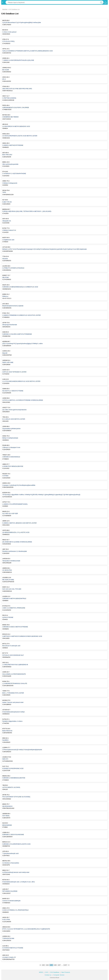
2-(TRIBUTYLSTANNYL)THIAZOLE (13, 268)
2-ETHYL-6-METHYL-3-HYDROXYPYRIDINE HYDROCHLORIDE (23, 400)
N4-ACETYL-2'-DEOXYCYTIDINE (13, 391)
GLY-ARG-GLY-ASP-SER (10, 513)
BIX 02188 (6, 70)
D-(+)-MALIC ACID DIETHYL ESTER (14, 419)
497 (59, 965)
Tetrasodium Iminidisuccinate (11, 561)
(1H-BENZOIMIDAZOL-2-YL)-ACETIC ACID (16, 532)
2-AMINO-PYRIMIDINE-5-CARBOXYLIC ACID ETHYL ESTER (22, 315)
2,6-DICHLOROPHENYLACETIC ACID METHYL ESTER (20, 136)
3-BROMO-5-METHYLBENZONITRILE (14, 599)
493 (43, 965)
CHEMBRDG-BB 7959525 (10, 117)
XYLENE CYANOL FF (9, 957)
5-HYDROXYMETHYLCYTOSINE (13, 948)
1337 (65, 965)
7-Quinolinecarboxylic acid (10, 853)
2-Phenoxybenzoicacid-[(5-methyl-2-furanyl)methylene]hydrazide (22, 750)
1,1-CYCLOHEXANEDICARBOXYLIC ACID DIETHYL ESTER (21, 381)
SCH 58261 (6, 816)
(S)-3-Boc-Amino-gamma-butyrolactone (14, 410)
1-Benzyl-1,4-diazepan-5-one (11, 447)
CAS (47, 972)
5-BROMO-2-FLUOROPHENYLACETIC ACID (16, 844)
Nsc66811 (5, 740)
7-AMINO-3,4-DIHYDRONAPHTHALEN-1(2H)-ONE (18, 60)
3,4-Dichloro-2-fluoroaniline (11, 863)
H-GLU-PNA (6, 920)
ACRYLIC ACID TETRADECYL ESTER (14, 372)
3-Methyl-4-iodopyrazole (10, 183)
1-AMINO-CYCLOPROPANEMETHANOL (15, 504)
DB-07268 (5, 277)
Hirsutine (5, 259)
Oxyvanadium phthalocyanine (11, 429)
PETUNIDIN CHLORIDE (10, 891)
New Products (66, 972)
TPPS (4, 192)
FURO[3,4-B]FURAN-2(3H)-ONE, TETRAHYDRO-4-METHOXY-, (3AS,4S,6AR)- (27, 211)
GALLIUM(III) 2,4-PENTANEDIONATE (14, 674)
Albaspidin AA (7, 221)
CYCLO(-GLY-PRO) (8, 41)
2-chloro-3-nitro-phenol (9, 32)
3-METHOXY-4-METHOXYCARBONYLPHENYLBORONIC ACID (22, 636)
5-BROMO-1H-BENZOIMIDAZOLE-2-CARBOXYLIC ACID (20, 287)
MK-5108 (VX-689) (8, 580)
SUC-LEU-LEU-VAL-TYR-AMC (12, 589)
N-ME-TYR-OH (7, 202)
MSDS (41, 972)
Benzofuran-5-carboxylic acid (11, 646)
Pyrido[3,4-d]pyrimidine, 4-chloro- (13, 721)
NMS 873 (5, 759)
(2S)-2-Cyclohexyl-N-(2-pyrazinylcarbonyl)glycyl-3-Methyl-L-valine (23, 344)
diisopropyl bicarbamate (10, 325)
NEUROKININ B (7, 806)
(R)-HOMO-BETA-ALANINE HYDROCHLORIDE (17, 542)
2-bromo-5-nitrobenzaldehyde (11, 901)
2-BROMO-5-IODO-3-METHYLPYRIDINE (15, 627)
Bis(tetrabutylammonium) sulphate (13, 306)
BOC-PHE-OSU (7, 155)
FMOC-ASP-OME (8, 362)
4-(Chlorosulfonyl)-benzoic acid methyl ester (16, 872)
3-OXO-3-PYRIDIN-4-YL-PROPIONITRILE (15, 910)
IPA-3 (4, 79)
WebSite (5, 9)
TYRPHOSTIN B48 (8, 938)
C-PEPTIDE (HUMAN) (9, 98)
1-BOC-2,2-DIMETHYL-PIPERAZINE (14, 608)
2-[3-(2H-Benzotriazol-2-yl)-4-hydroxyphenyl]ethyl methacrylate (22, 22)
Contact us (48, 975)
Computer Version (59, 975)
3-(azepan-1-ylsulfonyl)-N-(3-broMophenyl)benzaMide (19, 485)
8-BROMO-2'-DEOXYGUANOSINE (13, 835)
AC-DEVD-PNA (7, 570)
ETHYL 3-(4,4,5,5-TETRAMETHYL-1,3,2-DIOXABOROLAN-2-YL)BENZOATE (26, 929)
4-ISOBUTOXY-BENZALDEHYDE (13, 466)
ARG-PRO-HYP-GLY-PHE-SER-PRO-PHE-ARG (17, 89)
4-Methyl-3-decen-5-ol (9, 230)
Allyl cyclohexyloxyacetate (10, 164)
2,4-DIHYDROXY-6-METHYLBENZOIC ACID (16, 126)
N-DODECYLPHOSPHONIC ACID (13, 768)
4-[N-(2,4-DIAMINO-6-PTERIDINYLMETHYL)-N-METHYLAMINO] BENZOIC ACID (28, 51)
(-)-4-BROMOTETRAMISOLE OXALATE (15, 683)
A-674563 (5, 476)
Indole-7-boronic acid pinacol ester (13, 702)
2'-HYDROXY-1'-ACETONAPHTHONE (14, 174)
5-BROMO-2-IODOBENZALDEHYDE (14, 778)
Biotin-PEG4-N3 (7, 731)
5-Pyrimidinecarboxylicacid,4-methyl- (14, 712)
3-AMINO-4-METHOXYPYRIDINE (13, 145)
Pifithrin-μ (5, 296)
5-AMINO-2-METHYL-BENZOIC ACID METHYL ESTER (19, 523)
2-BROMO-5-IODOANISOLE (11, 457)
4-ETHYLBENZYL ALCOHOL (11, 787)
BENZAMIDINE (7, 825)
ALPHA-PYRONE (8, 617)
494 (47, 965)
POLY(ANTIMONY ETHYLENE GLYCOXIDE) (16, 797)
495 (51, 965)
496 (55, 965)
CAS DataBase (55, 972)
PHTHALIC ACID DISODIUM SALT (13, 655)
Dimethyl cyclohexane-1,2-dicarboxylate (15, 551)
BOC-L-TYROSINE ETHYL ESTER (13, 693)
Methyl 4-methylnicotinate (10, 438)
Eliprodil (5, 353)
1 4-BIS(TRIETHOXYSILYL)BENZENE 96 (15, 665)
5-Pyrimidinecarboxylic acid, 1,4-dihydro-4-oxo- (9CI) (18, 882)
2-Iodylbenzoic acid (8, 240)
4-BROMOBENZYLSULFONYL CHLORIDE (16, 107)
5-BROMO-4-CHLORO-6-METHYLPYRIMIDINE (17, 334)
